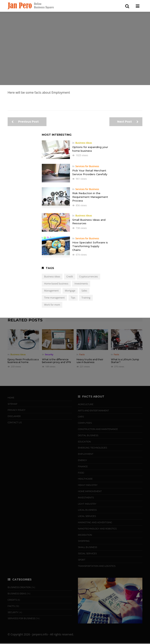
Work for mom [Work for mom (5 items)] (52, 305)
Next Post (128, 122)
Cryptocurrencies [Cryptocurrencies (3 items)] (88, 277)
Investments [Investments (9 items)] (81, 284)
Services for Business (87, 166)
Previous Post (25, 122)
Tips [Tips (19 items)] (73, 298)
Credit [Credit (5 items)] (70, 277)
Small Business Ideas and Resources (89, 222)
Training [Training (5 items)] (86, 298)
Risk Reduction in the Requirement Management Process (90, 197)
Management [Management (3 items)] (51, 291)
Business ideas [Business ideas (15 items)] (52, 277)
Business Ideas (84, 143)
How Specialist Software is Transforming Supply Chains (90, 246)
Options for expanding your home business (90, 149)
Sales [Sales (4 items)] (84, 291)
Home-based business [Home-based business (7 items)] (56, 284)
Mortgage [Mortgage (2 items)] (70, 291)
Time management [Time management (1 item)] (54, 298)
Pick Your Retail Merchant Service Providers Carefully (90, 172)
